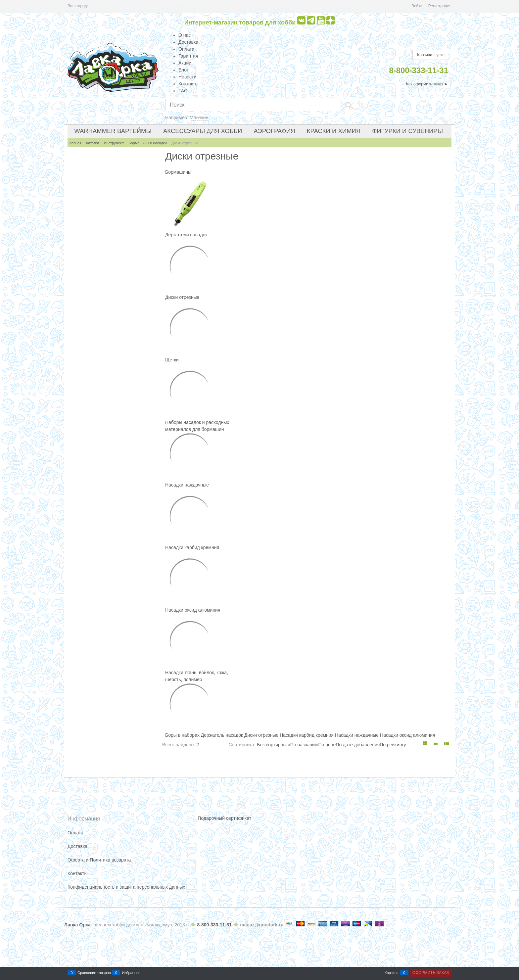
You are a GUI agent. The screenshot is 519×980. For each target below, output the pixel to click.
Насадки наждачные (187, 485)
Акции (185, 63)
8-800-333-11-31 (214, 925)
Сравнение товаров (94, 973)
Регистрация (440, 6)
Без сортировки (274, 745)
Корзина (392, 973)
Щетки (172, 360)
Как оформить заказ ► (427, 84)
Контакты (188, 84)
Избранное (131, 973)
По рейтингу (393, 745)
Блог (183, 70)
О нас (185, 35)
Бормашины (178, 172)
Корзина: (430, 55)
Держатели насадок (186, 235)
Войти (417, 6)
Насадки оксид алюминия (193, 610)
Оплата (186, 49)
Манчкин (199, 117)
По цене (327, 745)
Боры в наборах (182, 735)
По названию (304, 745)
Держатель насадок (222, 735)
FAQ (183, 91)
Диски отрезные (182, 297)
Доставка (188, 42)
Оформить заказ (431, 973)
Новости (187, 77)
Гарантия (188, 56)
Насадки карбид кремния (192, 547)
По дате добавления (358, 745)
